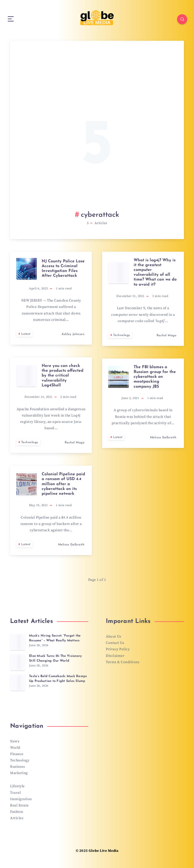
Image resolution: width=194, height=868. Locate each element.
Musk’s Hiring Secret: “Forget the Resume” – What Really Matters (55, 638)
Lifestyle (17, 787)
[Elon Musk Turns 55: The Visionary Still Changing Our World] (18, 662)
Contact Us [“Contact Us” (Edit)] (115, 643)
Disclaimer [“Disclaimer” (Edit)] (115, 656)
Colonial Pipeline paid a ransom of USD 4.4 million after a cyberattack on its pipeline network (63, 485)
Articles (17, 819)
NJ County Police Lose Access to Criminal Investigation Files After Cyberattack (63, 269)
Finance (17, 754)
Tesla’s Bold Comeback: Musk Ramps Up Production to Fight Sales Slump (58, 679)
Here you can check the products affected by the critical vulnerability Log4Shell (63, 376)
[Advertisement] (97, 132)
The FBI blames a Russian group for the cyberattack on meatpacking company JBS (155, 377)
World (15, 748)
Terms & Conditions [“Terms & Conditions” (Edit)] (123, 662)
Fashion (17, 813)
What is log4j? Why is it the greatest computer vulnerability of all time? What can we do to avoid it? (155, 273)
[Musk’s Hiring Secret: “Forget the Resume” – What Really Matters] (18, 642)
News (15, 742)
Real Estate (19, 806)
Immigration (21, 800)
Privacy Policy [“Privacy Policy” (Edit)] (118, 650)
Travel (15, 793)
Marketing (19, 774)
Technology (122, 336)
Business (17, 767)
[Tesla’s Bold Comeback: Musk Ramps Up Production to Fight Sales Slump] (18, 683)
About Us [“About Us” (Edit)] (113, 637)
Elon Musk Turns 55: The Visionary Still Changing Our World (57, 659)
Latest (26, 334)
